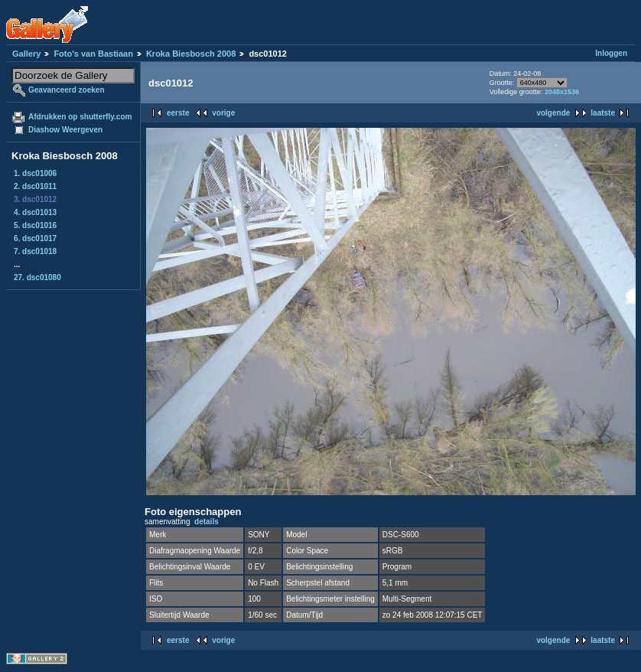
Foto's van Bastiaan (93, 54)
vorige (223, 113)
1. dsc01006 (35, 173)
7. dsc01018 (35, 251)
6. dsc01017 (35, 238)
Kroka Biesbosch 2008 (191, 54)
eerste (178, 113)
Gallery (26, 54)
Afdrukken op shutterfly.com (80, 117)
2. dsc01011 (35, 186)
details (207, 522)
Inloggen (611, 53)
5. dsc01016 (35, 225)
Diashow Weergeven (65, 130)
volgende (553, 113)
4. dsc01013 (35, 212)
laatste (603, 113)
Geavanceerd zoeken (67, 90)
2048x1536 (562, 92)
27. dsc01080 (37, 277)
